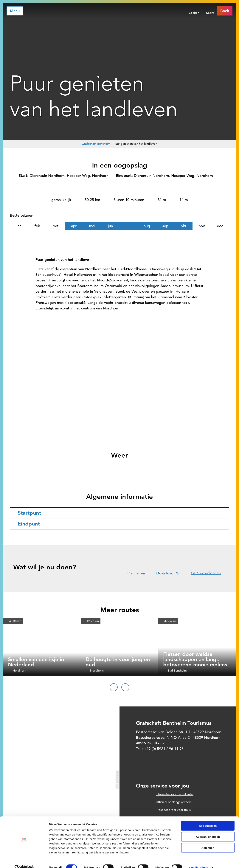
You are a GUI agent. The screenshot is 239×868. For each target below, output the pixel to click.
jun (110, 226)
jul (129, 226)
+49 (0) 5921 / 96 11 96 (164, 749)
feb (37, 226)
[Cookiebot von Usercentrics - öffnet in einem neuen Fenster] (24, 861)
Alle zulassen (208, 819)
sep (165, 226)
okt (183, 226)
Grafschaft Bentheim (96, 144)
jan (19, 226)
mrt (56, 226)
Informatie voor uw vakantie (175, 794)
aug (147, 226)
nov (202, 226)
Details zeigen (199, 861)
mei (92, 226)
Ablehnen (208, 841)
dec (220, 226)
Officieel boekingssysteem (174, 802)
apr (74, 226)
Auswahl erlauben (208, 830)
